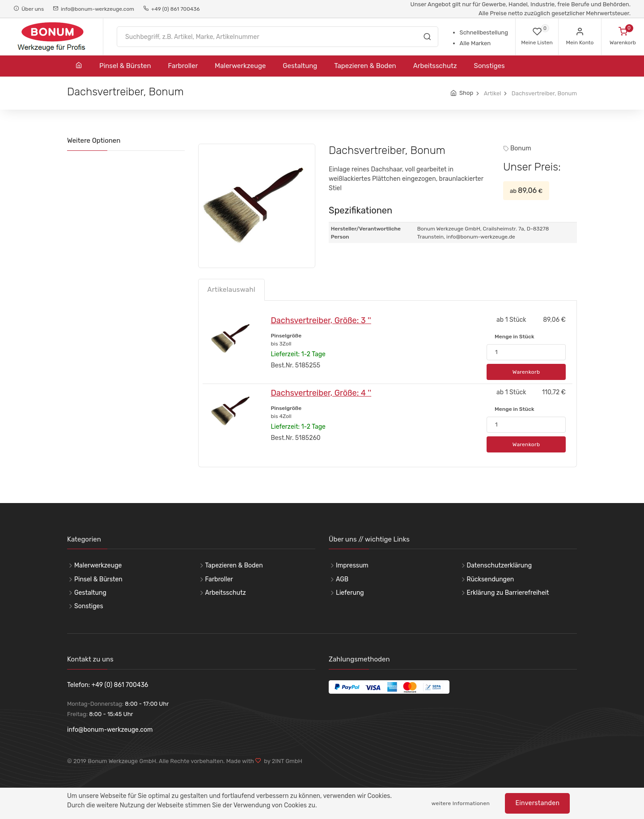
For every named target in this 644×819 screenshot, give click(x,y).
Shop (466, 93)
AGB (342, 579)
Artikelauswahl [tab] (232, 290)
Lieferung (350, 593)
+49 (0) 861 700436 (172, 9)
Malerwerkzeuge (240, 66)
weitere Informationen (461, 803)
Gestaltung (300, 66)
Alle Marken (475, 43)
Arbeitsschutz (435, 66)
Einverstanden (537, 803)
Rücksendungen (491, 579)
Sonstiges (489, 66)
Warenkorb (526, 372)
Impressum (352, 565)
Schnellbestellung (484, 32)
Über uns (29, 9)
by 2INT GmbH (282, 761)
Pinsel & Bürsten (125, 66)
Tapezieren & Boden (365, 66)
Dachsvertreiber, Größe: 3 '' (321, 320)
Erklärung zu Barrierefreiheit (508, 593)
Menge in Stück (514, 337)
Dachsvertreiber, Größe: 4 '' (321, 393)
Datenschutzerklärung (500, 565)
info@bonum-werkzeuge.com (93, 9)
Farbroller (183, 66)
